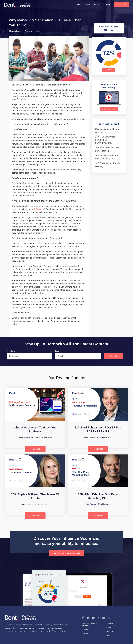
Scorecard (98, 5)
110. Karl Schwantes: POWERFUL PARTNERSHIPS (105, 140)
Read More (35, 449)
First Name (11, 351)
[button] (122, 5)
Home (79, 5)
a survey (38, 209)
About (88, 5)
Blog (108, 5)
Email (57, 351)
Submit (113, 356)
